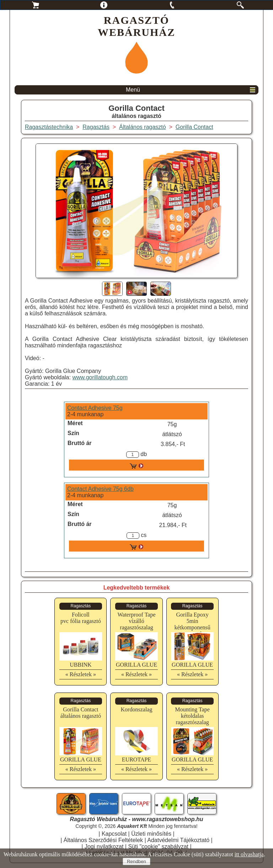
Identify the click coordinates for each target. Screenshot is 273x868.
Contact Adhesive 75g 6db (100, 489)
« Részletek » (81, 674)
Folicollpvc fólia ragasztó (81, 618)
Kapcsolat (114, 834)
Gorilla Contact (194, 127)
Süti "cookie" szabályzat (158, 847)
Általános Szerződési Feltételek (103, 840)
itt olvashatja (249, 854)
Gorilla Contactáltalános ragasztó (81, 713)
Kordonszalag (137, 709)
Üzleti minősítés (151, 834)
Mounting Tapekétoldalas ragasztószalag (192, 716)
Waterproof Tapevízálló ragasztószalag (136, 621)
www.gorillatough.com (100, 377)
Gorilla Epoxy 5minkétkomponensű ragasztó (192, 624)
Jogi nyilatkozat (104, 847)
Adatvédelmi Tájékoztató (178, 840)
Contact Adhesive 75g (95, 408)
